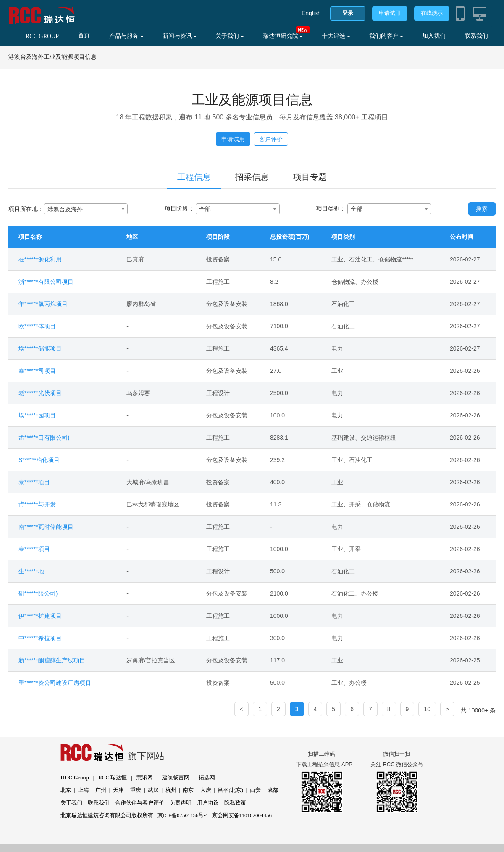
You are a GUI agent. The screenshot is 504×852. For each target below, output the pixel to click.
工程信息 (194, 177)
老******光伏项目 (40, 393)
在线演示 (432, 13)
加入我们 (434, 36)
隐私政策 (235, 803)
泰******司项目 (37, 371)
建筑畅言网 (176, 777)
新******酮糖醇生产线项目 (52, 660)
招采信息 (252, 177)
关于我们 (230, 36)
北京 (66, 790)
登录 (348, 13)
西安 (255, 790)
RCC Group (75, 777)
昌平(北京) (230, 790)
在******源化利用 (40, 259)
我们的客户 (386, 36)
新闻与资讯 (180, 36)
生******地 (31, 571)
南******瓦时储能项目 (46, 527)
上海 (84, 790)
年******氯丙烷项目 (43, 304)
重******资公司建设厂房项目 (55, 683)
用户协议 (208, 803)
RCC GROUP (42, 36)
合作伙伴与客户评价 (140, 803)
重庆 (136, 790)
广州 (101, 790)
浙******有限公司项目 (46, 282)
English (311, 13)
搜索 (482, 209)
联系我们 (476, 36)
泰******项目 (34, 482)
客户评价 (271, 139)
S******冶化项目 (39, 460)
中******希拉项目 (40, 638)
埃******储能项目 (40, 348)
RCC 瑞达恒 (113, 777)
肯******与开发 (37, 504)
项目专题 (310, 177)
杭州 (171, 790)
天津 (118, 790)
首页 (84, 36)
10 (427, 709)
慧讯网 (145, 777)
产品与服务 (126, 36)
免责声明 (181, 803)
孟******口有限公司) (44, 438)
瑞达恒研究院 (283, 36)
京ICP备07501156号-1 (183, 815)
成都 (273, 790)
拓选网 (207, 777)
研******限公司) (38, 593)
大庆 (206, 790)
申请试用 (390, 13)
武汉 (153, 790)
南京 (188, 790)
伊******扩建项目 (40, 616)
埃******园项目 (37, 415)
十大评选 (336, 36)
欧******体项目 (37, 326)
